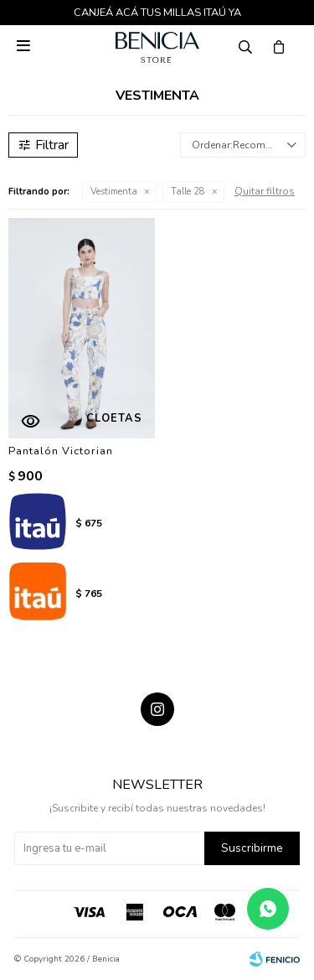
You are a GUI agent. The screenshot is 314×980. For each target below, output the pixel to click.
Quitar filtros (265, 191)
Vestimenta (114, 192)
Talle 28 (188, 192)
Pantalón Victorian (61, 451)
